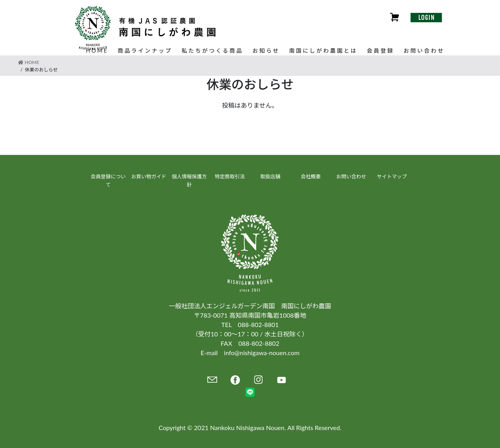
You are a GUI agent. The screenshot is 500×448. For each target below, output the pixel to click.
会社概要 (311, 176)
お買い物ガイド (149, 176)
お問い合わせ (351, 176)
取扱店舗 (270, 176)
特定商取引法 (230, 176)
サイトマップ (392, 176)
